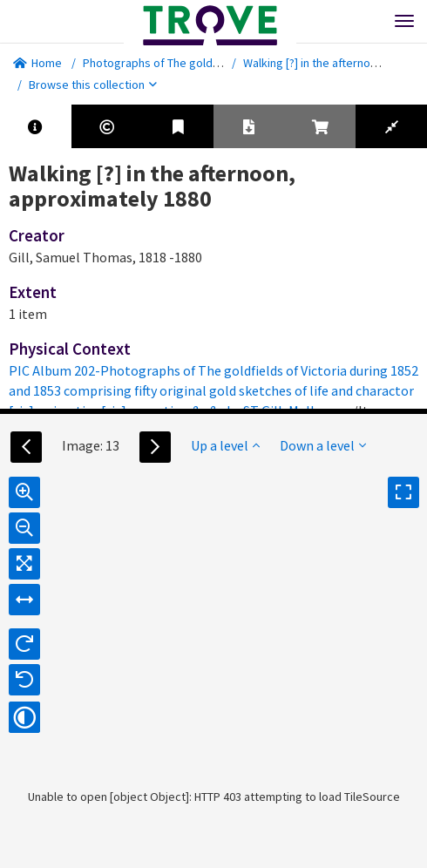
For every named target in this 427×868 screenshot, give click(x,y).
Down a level (323, 445)
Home (37, 63)
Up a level (225, 445)
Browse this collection (93, 85)
